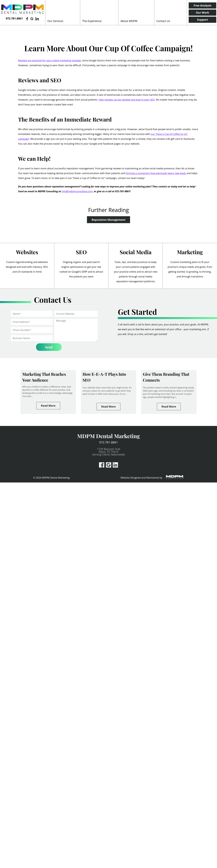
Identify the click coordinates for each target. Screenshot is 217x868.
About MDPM (129, 21)
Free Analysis (202, 5)
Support (203, 20)
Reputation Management (109, 220)
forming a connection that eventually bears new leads (156, 173)
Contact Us (163, 21)
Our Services (55, 21)
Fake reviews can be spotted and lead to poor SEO (127, 100)
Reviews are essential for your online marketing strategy (50, 60)
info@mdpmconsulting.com (77, 191)
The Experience (92, 21)
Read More (48, 406)
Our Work (202, 13)
